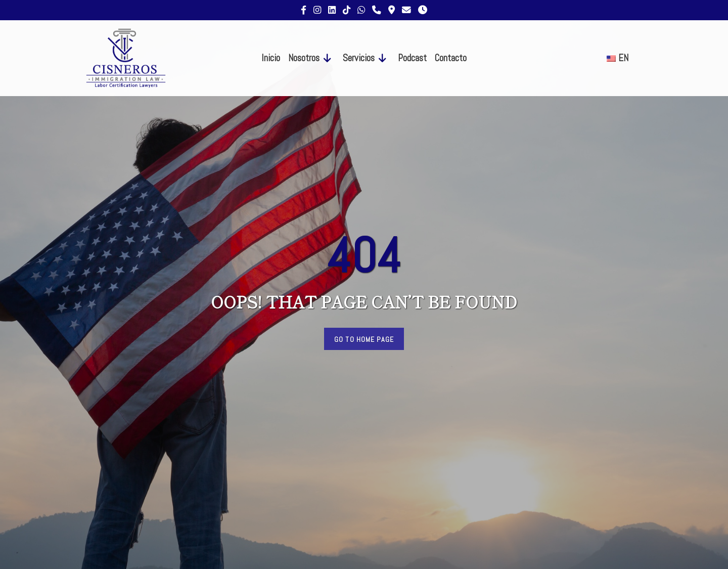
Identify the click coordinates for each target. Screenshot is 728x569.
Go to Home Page (364, 339)
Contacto (451, 58)
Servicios (359, 58)
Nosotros (304, 58)
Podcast (412, 58)
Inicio (271, 58)
